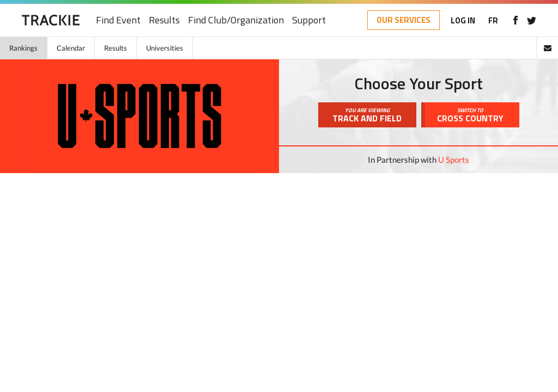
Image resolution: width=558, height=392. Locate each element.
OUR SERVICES (404, 20)
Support (309, 20)
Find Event (118, 20)
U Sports (454, 160)
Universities (165, 48)
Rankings (23, 48)
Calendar (71, 48)
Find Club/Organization (236, 20)
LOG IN (463, 20)
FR (493, 20)
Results (164, 20)
